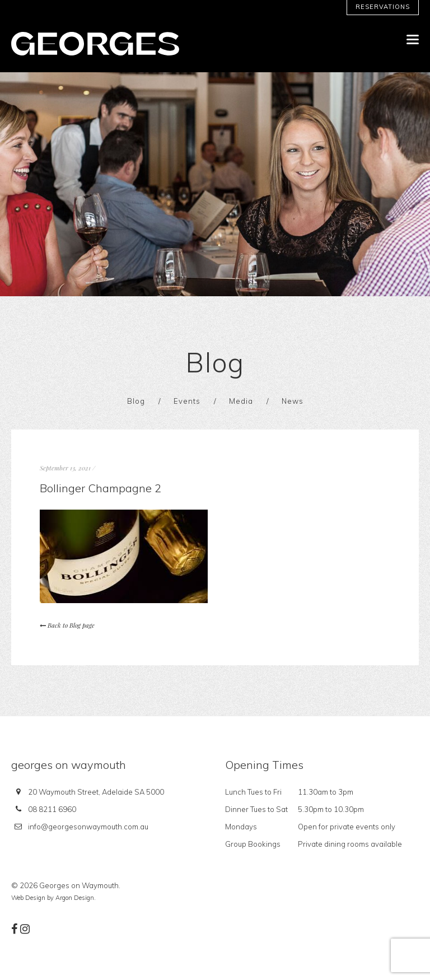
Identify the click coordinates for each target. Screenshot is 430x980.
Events (187, 401)
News (293, 401)
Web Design (28, 898)
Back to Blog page (67, 625)
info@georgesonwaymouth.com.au (88, 827)
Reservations (383, 7)
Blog (136, 401)
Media (241, 401)
